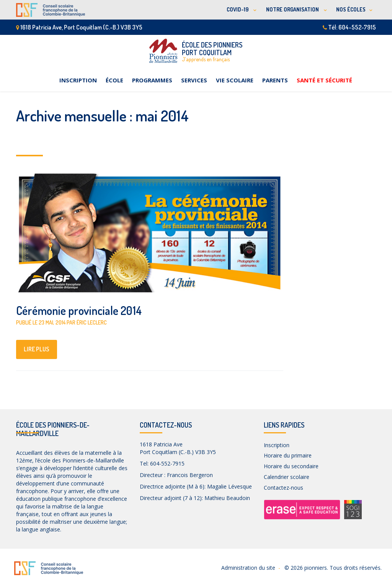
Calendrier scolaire (287, 477)
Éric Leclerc (92, 322)
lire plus (37, 349)
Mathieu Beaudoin (227, 498)
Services (194, 80)
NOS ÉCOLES (351, 9)
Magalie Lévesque (229, 486)
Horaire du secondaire (291, 466)
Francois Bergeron (190, 475)
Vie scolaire (235, 80)
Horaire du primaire (288, 455)
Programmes (152, 80)
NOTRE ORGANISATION (293, 9)
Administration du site (248, 568)
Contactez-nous (283, 488)
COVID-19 (238, 9)
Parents (275, 80)
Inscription (78, 80)
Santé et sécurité (324, 80)
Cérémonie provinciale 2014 (79, 310)
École (114, 80)
